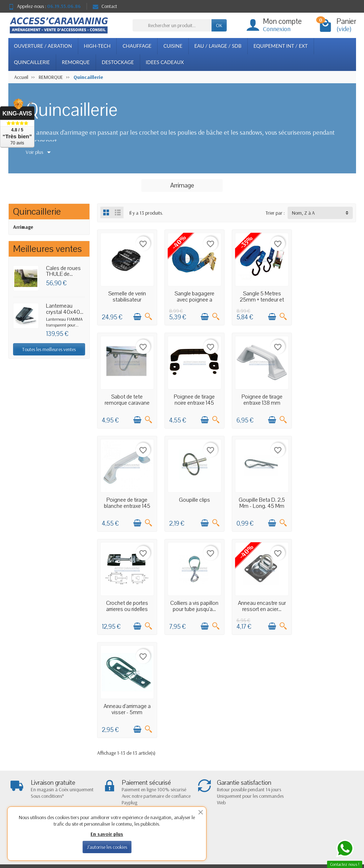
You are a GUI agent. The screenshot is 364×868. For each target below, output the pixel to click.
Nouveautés (171, 760)
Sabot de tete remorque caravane (326, 296)
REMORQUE (76, 62)
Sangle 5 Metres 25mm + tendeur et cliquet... (260, 299)
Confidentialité (106, 760)
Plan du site (238, 770)
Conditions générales (112, 779)
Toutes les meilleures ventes (49, 349)
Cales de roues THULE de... (63, 271)
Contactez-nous (243, 779)
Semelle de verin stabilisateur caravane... (126, 299)
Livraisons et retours (111, 751)
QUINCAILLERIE (32, 62)
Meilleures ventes (176, 770)
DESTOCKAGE (118, 62)
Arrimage (23, 227)
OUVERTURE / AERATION (43, 46)
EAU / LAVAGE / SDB (218, 46)
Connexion (277, 29)
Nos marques (173, 779)
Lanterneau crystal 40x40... (65, 309)
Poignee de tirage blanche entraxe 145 (260, 398)
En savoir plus (107, 834)
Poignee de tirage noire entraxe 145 (127, 398)
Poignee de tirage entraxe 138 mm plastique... (193, 401)
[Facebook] (328, 827)
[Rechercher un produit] (172, 25)
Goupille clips (326, 395)
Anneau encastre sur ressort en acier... (326, 500)
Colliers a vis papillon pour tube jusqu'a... (260, 500)
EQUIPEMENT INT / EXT (281, 46)
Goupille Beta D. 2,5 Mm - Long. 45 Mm (126, 500)
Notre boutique (242, 760)
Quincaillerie (37, 212)
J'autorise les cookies (107, 847)
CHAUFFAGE (137, 46)
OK (219, 25)
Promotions (171, 751)
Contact (105, 6)
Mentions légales (243, 751)
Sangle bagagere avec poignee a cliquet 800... (193, 299)
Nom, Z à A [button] (303, 213)
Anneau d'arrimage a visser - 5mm (126, 602)
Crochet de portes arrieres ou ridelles (193, 500)
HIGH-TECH (97, 46)
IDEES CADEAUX (165, 62)
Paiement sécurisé (109, 770)
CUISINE (173, 46)
